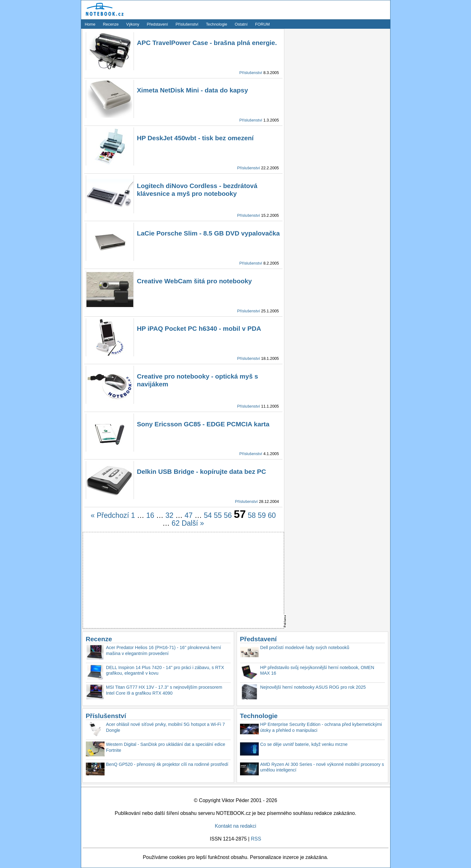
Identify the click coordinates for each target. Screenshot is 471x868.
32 (169, 515)
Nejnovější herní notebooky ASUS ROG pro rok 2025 (313, 687)
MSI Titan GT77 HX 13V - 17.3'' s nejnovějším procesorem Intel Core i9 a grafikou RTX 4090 (164, 690)
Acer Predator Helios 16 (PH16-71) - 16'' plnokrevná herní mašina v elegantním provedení (164, 650)
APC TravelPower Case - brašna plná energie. (207, 43)
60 (272, 515)
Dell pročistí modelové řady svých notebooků (305, 647)
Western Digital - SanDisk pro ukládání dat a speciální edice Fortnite (166, 747)
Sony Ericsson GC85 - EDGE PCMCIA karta (203, 424)
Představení (157, 24)
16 (150, 515)
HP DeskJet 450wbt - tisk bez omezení (195, 138)
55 (218, 515)
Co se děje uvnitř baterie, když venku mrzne (304, 744)
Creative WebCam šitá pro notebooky (194, 281)
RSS (256, 839)
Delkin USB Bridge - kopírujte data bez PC (202, 471)
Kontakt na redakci (235, 826)
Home (90, 24)
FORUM (262, 24)
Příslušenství (187, 24)
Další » (193, 523)
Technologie (217, 24)
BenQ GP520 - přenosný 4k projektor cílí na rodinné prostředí (167, 764)
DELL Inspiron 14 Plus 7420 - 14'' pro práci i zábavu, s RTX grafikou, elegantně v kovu (165, 670)
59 (262, 515)
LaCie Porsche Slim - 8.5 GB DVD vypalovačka (209, 233)
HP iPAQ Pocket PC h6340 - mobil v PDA (199, 328)
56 (228, 515)
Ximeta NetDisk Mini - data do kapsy (193, 90)
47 (189, 515)
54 (208, 515)
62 (176, 523)
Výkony (133, 24)
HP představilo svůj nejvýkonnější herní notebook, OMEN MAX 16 (317, 670)
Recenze (111, 24)
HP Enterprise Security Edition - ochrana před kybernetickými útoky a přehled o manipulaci (321, 727)
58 (252, 515)
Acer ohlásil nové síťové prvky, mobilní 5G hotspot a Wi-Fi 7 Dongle (166, 727)
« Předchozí (110, 515)
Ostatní (241, 24)
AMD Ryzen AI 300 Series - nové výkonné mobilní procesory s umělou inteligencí (322, 767)
